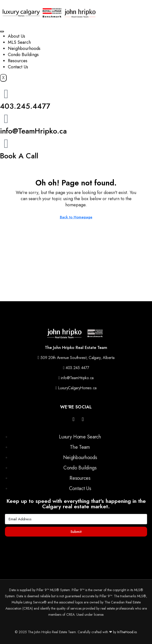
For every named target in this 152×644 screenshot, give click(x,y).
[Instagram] (73, 419)
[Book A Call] (6, 144)
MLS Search (19, 42)
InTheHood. (126, 632)
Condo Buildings (23, 55)
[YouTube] (83, 419)
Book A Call (19, 156)
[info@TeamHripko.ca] (6, 119)
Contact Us (18, 67)
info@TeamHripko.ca (33, 131)
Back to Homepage (76, 217)
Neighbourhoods (24, 48)
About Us (17, 36)
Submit (76, 532)
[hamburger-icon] (2, 31)
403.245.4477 (25, 106)
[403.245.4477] (6, 94)
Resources (18, 61)
